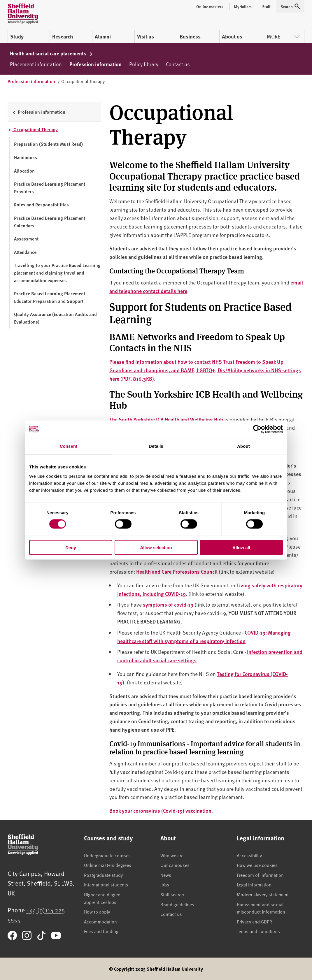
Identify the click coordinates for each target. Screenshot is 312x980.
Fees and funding (101, 931)
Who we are (172, 855)
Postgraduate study (103, 875)
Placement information (36, 64)
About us (232, 36)
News (166, 875)
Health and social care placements (51, 53)
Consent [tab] (69, 446)
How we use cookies (257, 865)
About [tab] (243, 446)
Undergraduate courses (107, 855)
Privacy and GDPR (254, 921)
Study (17, 36)
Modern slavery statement (263, 894)
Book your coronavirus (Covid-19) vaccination (160, 810)
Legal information (254, 884)
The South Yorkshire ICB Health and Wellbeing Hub (166, 419)
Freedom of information (260, 875)
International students (106, 884)
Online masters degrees (108, 865)
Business (190, 36)
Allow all (241, 547)
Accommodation (100, 921)
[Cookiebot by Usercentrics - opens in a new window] (257, 429)
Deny (71, 547)
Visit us (146, 36)
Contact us (178, 64)
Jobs (165, 884)
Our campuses (175, 865)
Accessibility (249, 855)
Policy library (144, 64)
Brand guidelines (177, 904)
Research (63, 36)
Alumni (103, 36)
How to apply (97, 911)
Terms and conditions (258, 931)
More (283, 36)
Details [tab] (156, 446)
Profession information (95, 64)
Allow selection (156, 547)
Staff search (172, 894)
